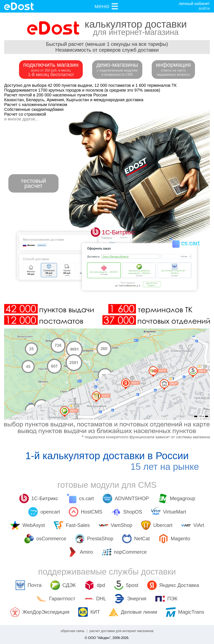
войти (204, 8)
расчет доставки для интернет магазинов (122, 631)
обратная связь (73, 631)
